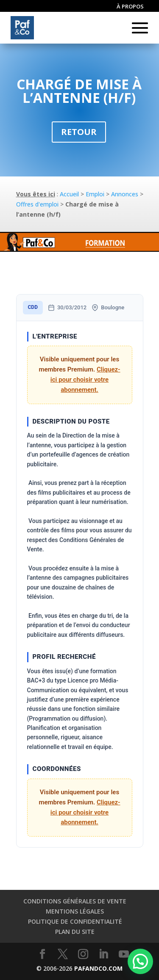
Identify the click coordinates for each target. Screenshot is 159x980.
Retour (79, 132)
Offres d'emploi (37, 204)
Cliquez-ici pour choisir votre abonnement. (85, 380)
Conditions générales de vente (75, 901)
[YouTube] (124, 954)
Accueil (69, 194)
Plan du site (75, 932)
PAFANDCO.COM (98, 968)
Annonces (125, 194)
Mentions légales (75, 911)
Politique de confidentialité (75, 921)
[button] (140, 961)
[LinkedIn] (103, 954)
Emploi (95, 194)
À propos (130, 7)
